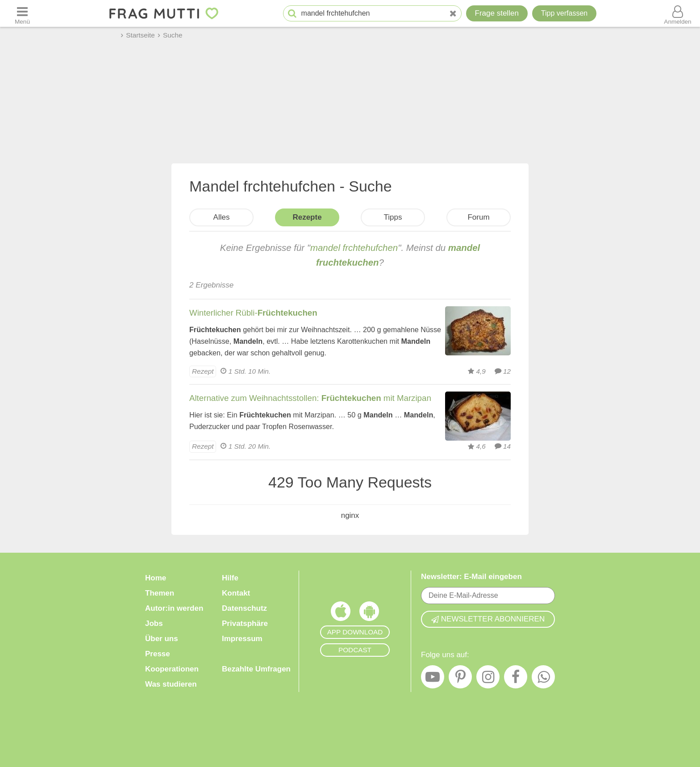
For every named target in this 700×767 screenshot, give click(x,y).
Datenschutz (244, 608)
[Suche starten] (292, 14)
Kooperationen (172, 669)
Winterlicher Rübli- (253, 313)
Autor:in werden (174, 608)
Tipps (393, 217)
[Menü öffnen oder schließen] (22, 13)
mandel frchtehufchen (354, 248)
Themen (160, 593)
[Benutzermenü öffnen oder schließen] (678, 13)
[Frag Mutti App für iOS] (341, 613)
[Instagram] (488, 679)
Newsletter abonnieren (488, 619)
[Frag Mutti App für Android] (369, 613)
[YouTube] (433, 679)
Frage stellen (497, 13)
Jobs (154, 623)
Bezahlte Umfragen (256, 669)
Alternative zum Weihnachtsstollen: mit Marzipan (310, 398)
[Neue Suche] (453, 14)
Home (156, 578)
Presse (158, 654)
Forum (478, 217)
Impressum (242, 639)
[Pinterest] (460, 679)
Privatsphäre (245, 623)
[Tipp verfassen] (564, 13)
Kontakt (236, 593)
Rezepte (307, 217)
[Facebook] (516, 679)
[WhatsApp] (543, 679)
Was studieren (171, 684)
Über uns (162, 639)
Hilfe (230, 578)
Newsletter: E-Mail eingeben (471, 577)
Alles (222, 217)
